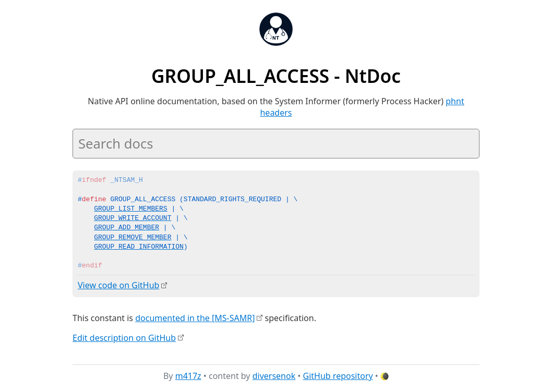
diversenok (274, 376)
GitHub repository (338, 376)
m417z (188, 376)
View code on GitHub (118, 285)
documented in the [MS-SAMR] (195, 317)
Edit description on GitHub (124, 337)
